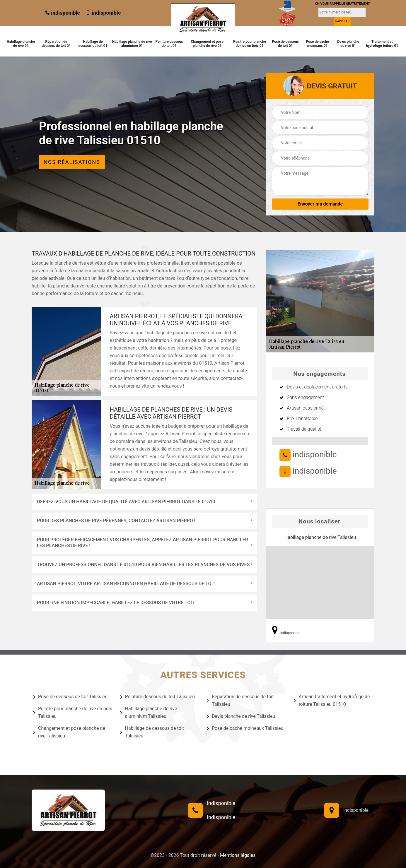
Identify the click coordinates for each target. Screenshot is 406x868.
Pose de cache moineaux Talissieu (245, 728)
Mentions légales (238, 855)
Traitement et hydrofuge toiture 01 (382, 44)
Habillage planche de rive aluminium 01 (132, 44)
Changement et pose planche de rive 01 (207, 44)
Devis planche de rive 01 (348, 44)
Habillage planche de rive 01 (21, 44)
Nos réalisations (72, 162)
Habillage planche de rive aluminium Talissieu (149, 712)
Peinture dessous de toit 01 (169, 44)
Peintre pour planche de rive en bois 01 (250, 44)
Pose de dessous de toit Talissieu (70, 697)
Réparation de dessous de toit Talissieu (240, 700)
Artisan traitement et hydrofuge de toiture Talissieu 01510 (332, 700)
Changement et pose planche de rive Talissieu (69, 732)
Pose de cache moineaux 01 (317, 44)
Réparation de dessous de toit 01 (56, 44)
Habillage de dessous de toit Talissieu (152, 732)
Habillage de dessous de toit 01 (93, 44)
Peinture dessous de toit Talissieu (158, 697)
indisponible (63, 13)
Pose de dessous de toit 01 (285, 44)
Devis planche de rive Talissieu (241, 716)
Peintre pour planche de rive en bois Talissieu (73, 712)
